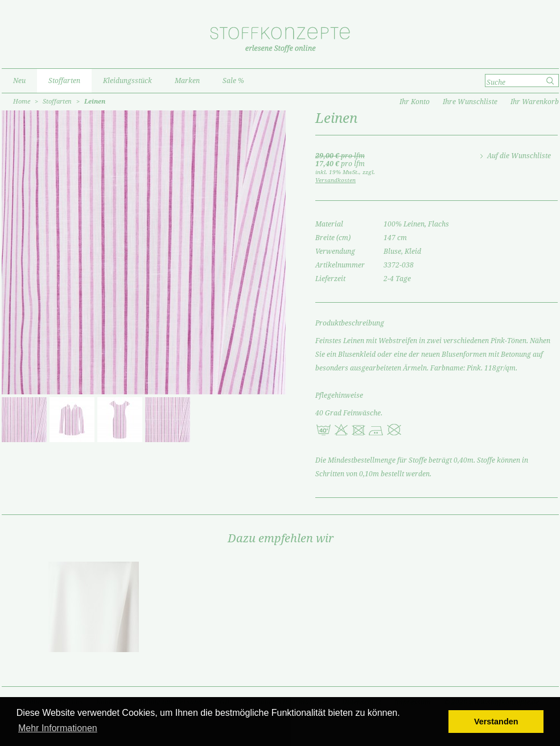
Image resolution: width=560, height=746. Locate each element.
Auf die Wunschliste (519, 156)
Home (22, 102)
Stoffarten (57, 102)
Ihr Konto (415, 102)
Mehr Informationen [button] (58, 728)
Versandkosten (335, 180)
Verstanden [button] (496, 722)
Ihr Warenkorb (535, 102)
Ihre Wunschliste (470, 102)
